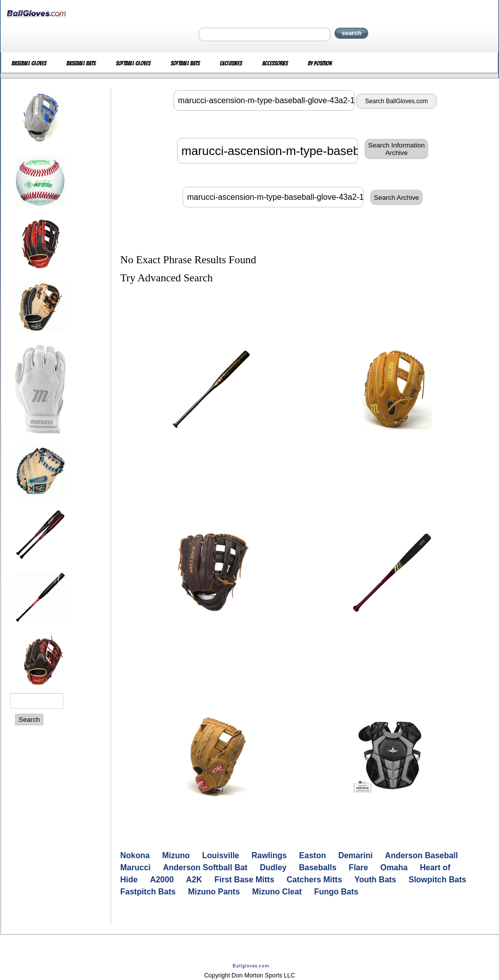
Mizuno (176, 855)
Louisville (221, 855)
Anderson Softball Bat (205, 868)
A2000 (162, 880)
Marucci (135, 868)
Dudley (273, 868)
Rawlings (269, 855)
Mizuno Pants (214, 892)
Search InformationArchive (397, 149)
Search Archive (396, 198)
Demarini (355, 855)
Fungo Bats (336, 892)
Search (29, 720)
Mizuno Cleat (277, 892)
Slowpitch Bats (437, 880)
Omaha (394, 868)
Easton (313, 855)
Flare (358, 868)
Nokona (135, 855)
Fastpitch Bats (148, 892)
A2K (194, 880)
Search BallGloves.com (397, 101)
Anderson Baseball (421, 855)
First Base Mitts (244, 880)
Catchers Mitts (314, 880)
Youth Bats (376, 880)
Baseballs (318, 868)
